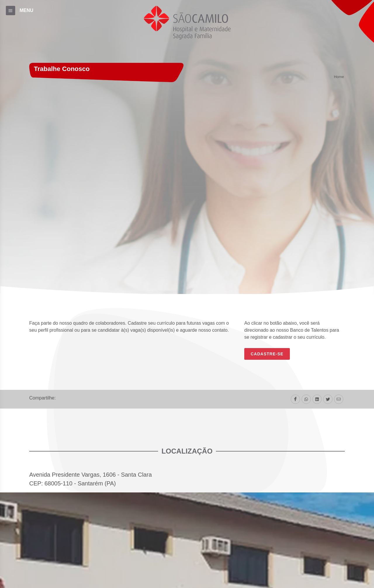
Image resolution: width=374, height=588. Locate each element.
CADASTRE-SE (267, 354)
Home (339, 77)
